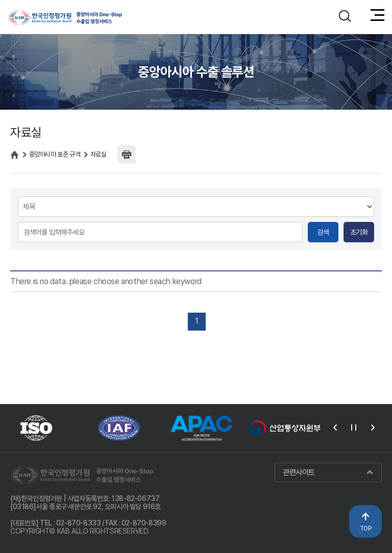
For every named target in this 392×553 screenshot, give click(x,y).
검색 (323, 232)
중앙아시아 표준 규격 (55, 154)
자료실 (99, 154)
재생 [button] (354, 428)
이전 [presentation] (335, 428)
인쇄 (127, 155)
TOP (366, 529)
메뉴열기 (377, 17)
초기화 (359, 232)
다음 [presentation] (373, 428)
